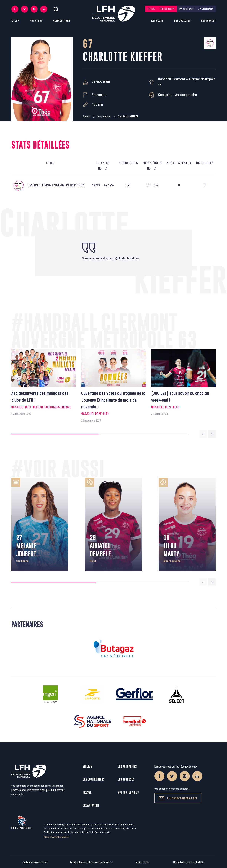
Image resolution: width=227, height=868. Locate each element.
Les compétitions (94, 779)
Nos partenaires (128, 792)
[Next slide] (212, 434)
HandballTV (167, 9)
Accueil (86, 117)
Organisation (91, 805)
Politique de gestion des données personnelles (91, 862)
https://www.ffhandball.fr (57, 837)
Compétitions (62, 21)
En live (87, 766)
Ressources (208, 21)
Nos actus (36, 21)
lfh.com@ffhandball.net (178, 798)
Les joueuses (182, 21)
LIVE (151, 9)
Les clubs (157, 21)
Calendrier (186, 9)
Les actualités (127, 766)
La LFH (15, 21)
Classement (206, 9)
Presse (87, 792)
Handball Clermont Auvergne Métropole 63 (187, 82)
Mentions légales (142, 862)
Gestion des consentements (35, 862)
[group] (44, 383)
